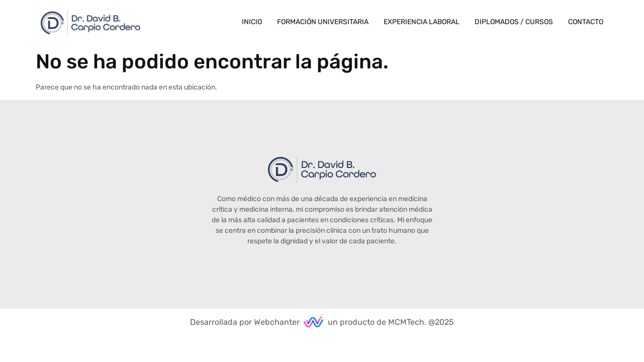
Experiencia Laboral (422, 22)
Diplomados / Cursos (514, 22)
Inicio (252, 22)
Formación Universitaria (323, 22)
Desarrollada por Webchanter (245, 322)
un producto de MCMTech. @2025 (391, 322)
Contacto (586, 22)
